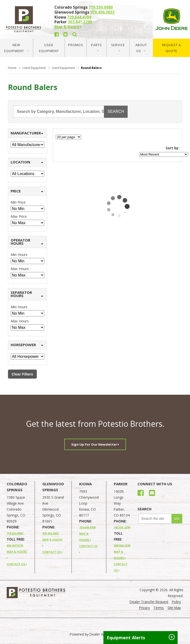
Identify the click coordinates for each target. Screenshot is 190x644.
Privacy (144, 608)
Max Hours (20, 269)
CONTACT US (17, 564)
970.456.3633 (102, 12)
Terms (159, 608)
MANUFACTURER (27, 133)
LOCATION (27, 162)
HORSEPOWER (27, 345)
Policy (176, 602)
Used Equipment (49, 48)
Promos (76, 45)
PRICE (27, 191)
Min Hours (19, 255)
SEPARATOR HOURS (27, 294)
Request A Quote (171, 48)
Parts (96, 47)
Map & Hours (68, 27)
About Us (141, 48)
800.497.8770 (15, 545)
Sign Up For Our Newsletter (95, 444)
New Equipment (17, 48)
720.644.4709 (79, 17)
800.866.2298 (122, 545)
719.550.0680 (101, 7)
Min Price (18, 202)
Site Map (174, 608)
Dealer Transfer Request (149, 602)
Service (118, 47)
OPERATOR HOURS (27, 242)
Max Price (19, 216)
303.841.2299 (80, 22)
